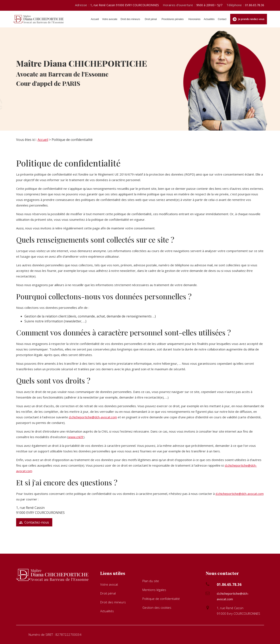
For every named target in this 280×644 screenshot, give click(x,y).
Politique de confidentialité (161, 599)
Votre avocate (110, 19)
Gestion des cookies (157, 607)
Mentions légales (154, 590)
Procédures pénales (173, 19)
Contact (222, 19)
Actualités (209, 19)
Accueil (95, 19)
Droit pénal (151, 19)
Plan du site (151, 581)
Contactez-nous (34, 522)
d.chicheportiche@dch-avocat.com (93, 417)
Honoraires (194, 19)
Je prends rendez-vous (249, 19)
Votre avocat (109, 584)
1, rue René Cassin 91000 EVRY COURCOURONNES (125, 5)
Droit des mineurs (130, 19)
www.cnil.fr (76, 437)
